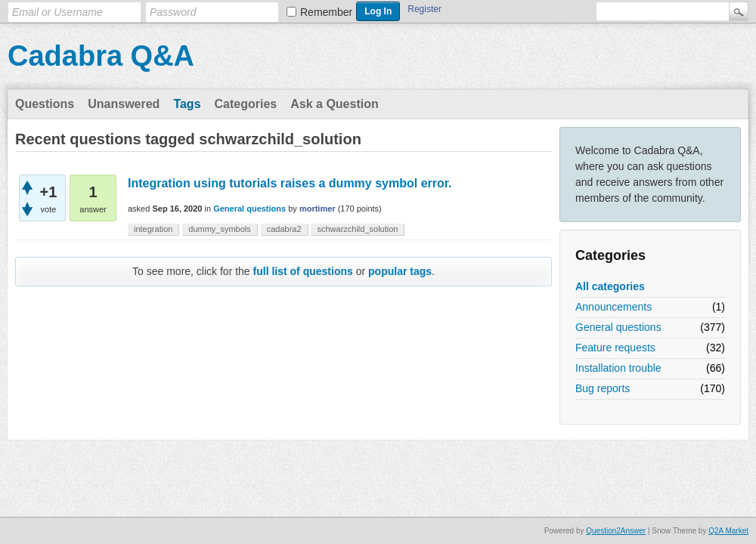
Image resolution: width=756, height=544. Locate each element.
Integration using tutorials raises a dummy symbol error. (290, 183)
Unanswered (124, 104)
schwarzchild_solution (357, 229)
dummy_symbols (220, 229)
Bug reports (603, 388)
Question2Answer (616, 531)
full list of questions (303, 271)
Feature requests (615, 348)
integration (153, 229)
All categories (610, 286)
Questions (45, 104)
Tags (187, 104)
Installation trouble (618, 368)
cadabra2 (284, 229)
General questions (618, 327)
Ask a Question (334, 104)
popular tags (400, 271)
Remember (326, 12)
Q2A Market (728, 531)
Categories (246, 104)
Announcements (613, 307)
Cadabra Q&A (101, 56)
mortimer (318, 209)
